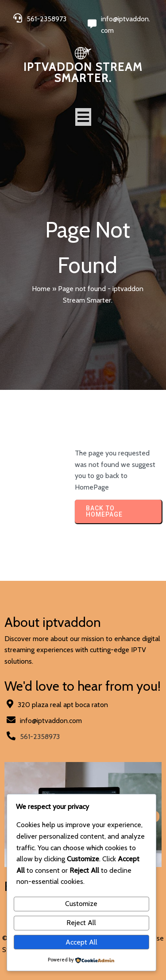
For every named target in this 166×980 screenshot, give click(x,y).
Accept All (81, 942)
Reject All (81, 923)
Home (41, 289)
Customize (81, 904)
